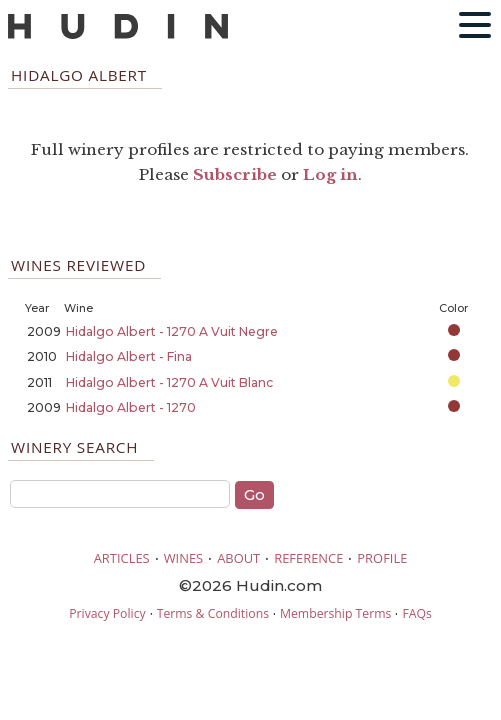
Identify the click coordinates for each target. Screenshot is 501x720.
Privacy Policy (107, 613)
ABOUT (238, 558)
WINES (184, 558)
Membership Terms (335, 613)
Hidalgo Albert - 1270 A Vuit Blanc (169, 382)
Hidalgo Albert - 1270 (131, 407)
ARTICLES (122, 558)
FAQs (416, 613)
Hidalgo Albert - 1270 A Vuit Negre (172, 331)
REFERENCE (308, 558)
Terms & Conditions (213, 613)
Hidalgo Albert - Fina (129, 356)
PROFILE (382, 558)
